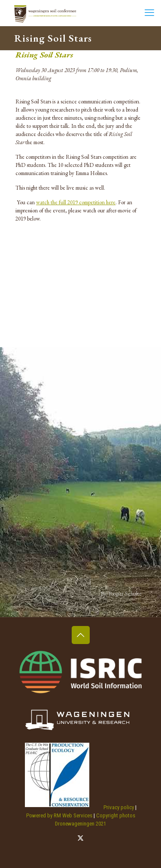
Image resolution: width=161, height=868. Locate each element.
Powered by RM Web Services (59, 815)
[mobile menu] (149, 13)
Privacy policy (119, 807)
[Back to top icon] (81, 635)
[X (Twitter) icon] (80, 838)
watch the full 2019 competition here (76, 202)
